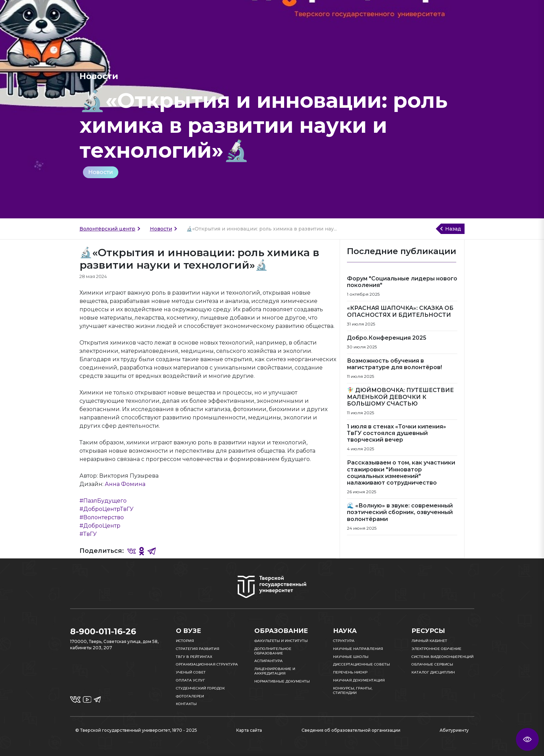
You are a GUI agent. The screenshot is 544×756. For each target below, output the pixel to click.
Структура (344, 641)
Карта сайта (249, 730)
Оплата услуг (190, 680)
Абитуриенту (454, 730)
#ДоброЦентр (100, 526)
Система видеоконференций (443, 657)
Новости (101, 172)
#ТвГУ (88, 534)
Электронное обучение (436, 649)
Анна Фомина (125, 484)
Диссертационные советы (362, 664)
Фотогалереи (190, 696)
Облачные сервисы (432, 664)
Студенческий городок (200, 688)
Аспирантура (269, 661)
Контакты (186, 704)
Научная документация (359, 680)
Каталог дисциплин (433, 672)
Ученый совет (191, 672)
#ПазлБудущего (103, 501)
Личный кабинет (429, 641)
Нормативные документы (282, 681)
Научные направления (358, 649)
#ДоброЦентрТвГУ (107, 509)
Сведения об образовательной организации (351, 730)
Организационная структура (207, 664)
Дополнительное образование (273, 651)
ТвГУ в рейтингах (194, 657)
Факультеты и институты (281, 641)
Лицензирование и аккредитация (275, 671)
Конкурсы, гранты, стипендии (353, 690)
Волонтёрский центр (107, 229)
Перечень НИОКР (350, 672)
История (185, 641)
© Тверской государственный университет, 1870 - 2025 (136, 730)
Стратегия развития (198, 649)
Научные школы (351, 657)
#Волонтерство (102, 517)
